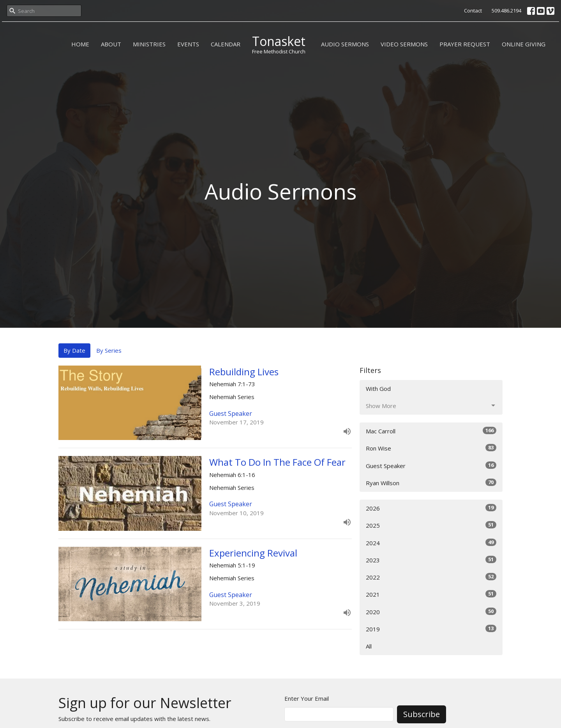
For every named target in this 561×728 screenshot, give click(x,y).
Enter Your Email (307, 698)
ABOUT (111, 44)
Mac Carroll (431, 431)
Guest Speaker (431, 466)
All (369, 646)
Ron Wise (431, 448)
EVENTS (188, 44)
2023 (431, 560)
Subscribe (422, 714)
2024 (431, 543)
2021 (431, 594)
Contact (473, 11)
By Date (74, 350)
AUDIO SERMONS (345, 44)
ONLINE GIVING (524, 44)
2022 (431, 577)
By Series (109, 350)
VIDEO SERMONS (404, 44)
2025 (431, 525)
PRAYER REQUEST (465, 44)
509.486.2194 (506, 11)
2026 (431, 508)
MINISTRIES (149, 44)
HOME (80, 44)
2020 (431, 612)
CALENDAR (226, 44)
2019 (431, 629)
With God (378, 389)
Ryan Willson (431, 483)
